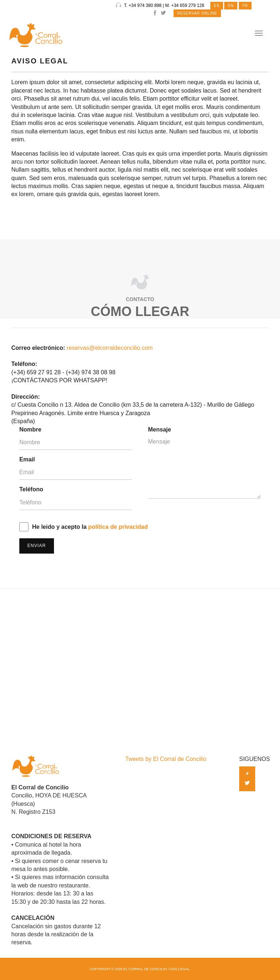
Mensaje (160, 430)
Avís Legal (180, 969)
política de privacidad (118, 527)
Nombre (30, 430)
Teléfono (31, 489)
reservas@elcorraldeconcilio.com (110, 348)
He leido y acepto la (90, 527)
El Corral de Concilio (145, 969)
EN (231, 6)
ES (217, 6)
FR (245, 6)
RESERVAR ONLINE (197, 13)
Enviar (37, 546)
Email (27, 459)
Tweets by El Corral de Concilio (166, 759)
